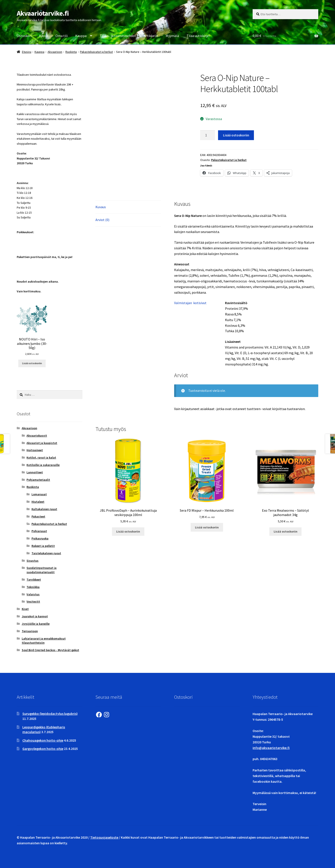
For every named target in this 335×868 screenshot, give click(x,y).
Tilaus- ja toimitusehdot (118, 36)
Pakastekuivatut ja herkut (96, 52)
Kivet (25, 609)
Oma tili (62, 36)
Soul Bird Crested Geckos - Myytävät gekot (50, 650)
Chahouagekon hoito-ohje (43, 740)
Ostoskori (24, 36)
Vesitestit (33, 602)
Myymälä (172, 36)
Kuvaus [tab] (101, 207)
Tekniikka (33, 587)
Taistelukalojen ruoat (46, 553)
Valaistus (33, 594)
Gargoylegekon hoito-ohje (43, 749)
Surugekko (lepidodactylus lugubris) (50, 714)
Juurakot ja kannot (35, 616)
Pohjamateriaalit (38, 480)
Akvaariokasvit (37, 436)
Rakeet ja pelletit (43, 546)
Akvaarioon (55, 52)
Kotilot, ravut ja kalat (41, 457)
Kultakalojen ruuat (44, 509)
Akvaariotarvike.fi (43, 13)
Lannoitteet (35, 472)
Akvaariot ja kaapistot (42, 443)
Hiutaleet (38, 502)
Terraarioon (30, 631)
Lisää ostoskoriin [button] (128, 531)
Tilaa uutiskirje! (198, 36)
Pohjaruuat (39, 531)
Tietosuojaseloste (104, 837)
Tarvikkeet (34, 580)
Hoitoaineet (35, 450)
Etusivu (27, 52)
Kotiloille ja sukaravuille (43, 465)
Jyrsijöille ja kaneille (36, 624)
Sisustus (32, 561)
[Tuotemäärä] (208, 135)
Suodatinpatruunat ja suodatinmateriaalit (42, 570)
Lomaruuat (39, 494)
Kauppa (81, 36)
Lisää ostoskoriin (236, 135)
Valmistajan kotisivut (190, 303)
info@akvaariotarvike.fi (271, 748)
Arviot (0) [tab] (102, 220)
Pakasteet (38, 516)
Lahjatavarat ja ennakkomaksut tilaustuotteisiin (44, 641)
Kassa (43, 36)
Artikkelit (151, 36)
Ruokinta (71, 52)
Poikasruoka (40, 538)
